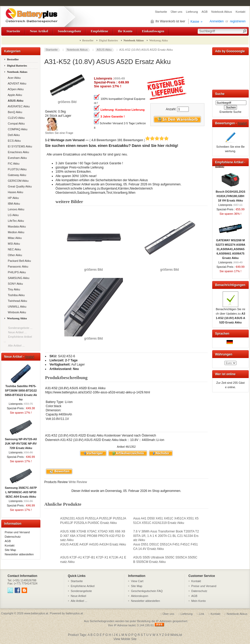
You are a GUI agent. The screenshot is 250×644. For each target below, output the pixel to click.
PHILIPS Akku (16, 272)
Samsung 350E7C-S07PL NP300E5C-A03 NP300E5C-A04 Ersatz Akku (21, 491)
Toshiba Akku (15, 295)
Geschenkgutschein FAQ (147, 591)
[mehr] (29, 357)
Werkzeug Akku (158, 40)
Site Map (10, 550)
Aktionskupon (140, 596)
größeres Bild (94, 268)
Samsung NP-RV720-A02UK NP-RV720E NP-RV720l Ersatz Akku (21, 442)
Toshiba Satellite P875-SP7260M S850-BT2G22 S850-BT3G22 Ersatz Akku (21, 391)
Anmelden (217, 21)
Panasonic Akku (17, 266)
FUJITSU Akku (16, 169)
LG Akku (12, 215)
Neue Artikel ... (17, 332)
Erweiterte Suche (230, 112)
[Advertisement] (230, 71)
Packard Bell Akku (19, 261)
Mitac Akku (14, 238)
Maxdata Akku (16, 226)
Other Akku (14, 255)
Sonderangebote (69, 31)
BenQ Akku (14, 112)
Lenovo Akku (15, 209)
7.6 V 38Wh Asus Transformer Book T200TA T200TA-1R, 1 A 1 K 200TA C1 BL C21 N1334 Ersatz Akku (166, 536)
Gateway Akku (16, 175)
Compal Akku (15, 123)
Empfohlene (99, 31)
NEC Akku (14, 249)
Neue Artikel (39, 31)
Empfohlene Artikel (83, 586)
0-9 (167, 635)
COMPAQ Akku (17, 129)
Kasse (195, 22)
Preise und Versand (17, 532)
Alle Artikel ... (16, 346)
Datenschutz (13, 537)
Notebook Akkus (222, 12)
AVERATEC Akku (18, 106)
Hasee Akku (15, 192)
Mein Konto (199, 601)
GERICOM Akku (17, 181)
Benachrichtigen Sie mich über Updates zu (231, 314)
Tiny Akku (13, 289)
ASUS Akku (104, 50)
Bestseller (88, 40)
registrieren (238, 21)
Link (202, 614)
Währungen (224, 354)
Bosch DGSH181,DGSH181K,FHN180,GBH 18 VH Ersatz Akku (230, 194)
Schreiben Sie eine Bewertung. (231, 147)
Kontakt (240, 12)
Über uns (176, 12)
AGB (205, 12)
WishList (176, 635)
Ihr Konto (125, 31)
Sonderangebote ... (20, 328)
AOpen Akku (15, 89)
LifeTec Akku (15, 221)
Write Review (77, 482)
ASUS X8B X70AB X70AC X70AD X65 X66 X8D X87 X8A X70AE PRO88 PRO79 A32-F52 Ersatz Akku (93, 536)
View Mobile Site (125, 639)
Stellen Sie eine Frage (59, 133)
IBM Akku (13, 204)
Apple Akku (14, 95)
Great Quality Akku (19, 186)
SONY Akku (15, 284)
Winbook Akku (16, 312)
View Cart (137, 581)
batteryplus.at (74, 613)
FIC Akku (13, 164)
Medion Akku (15, 232)
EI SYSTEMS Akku (19, 146)
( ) (129, 140)
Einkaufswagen (153, 31)
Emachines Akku (18, 152)
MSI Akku (13, 244)
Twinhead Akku (17, 301)
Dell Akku (13, 135)
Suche (220, 94)
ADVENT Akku (16, 83)
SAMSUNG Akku (18, 278)
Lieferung (192, 12)
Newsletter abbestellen (19, 554)
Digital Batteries (108, 40)
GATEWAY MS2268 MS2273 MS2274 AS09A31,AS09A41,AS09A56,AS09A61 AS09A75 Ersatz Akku (230, 248)
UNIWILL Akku (16, 307)
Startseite (161, 12)
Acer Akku (13, 78)
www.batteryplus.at (36, 613)
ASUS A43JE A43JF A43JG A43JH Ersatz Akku (93, 544)
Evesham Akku (17, 158)
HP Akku (12, 198)
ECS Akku (14, 141)
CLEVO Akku (15, 118)
